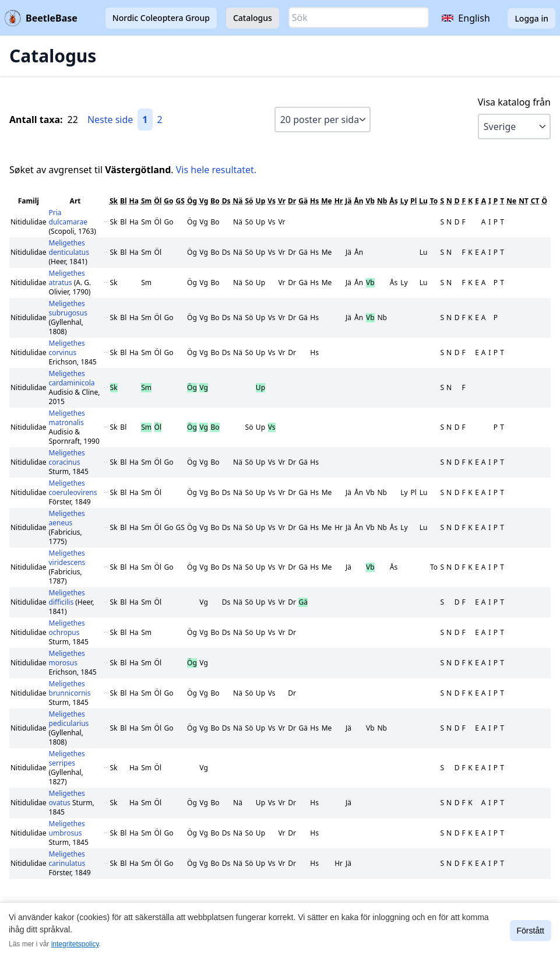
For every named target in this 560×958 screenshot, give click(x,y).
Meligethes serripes (67, 758)
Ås (393, 201)
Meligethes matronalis (67, 418)
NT (524, 201)
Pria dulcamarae (68, 217)
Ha (134, 201)
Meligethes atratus (67, 278)
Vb (370, 201)
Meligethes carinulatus (67, 859)
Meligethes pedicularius (69, 719)
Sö (249, 201)
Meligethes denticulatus (69, 248)
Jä (348, 201)
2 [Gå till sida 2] (160, 120)
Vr (282, 201)
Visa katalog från (514, 102)
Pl (413, 201)
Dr (292, 201)
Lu (423, 201)
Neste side (110, 120)
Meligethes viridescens (67, 558)
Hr (339, 201)
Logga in (531, 18)
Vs (272, 201)
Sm (146, 201)
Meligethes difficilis (67, 597)
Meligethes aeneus (67, 518)
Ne (511, 201)
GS (180, 201)
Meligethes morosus (67, 658)
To (434, 201)
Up (261, 201)
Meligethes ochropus (67, 628)
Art (75, 201)
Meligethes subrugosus (68, 308)
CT (535, 201)
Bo (215, 201)
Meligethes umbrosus (67, 828)
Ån (359, 201)
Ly (404, 201)
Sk (114, 201)
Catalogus (253, 18)
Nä (238, 201)
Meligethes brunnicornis (70, 688)
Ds (226, 201)
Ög (192, 201)
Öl (158, 201)
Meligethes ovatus (67, 798)
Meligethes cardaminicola (72, 378)
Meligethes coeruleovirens (73, 488)
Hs (314, 201)
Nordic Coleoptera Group (161, 18)
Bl (124, 201)
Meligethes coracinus (67, 457)
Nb (382, 201)
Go (168, 201)
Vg (204, 201)
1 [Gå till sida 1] (145, 120)
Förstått (531, 931)
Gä (303, 201)
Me (326, 201)
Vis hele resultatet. (216, 170)
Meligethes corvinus (67, 348)
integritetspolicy (75, 944)
